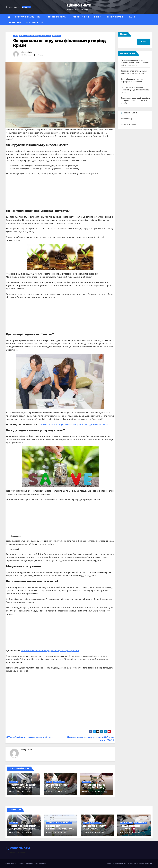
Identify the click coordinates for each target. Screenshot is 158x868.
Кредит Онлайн (116, 17)
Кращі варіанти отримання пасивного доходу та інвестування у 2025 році (135, 90)
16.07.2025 (52, 833)
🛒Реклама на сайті (35, 22)
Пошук (124, 34)
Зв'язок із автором (128, 125)
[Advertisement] (60, 193)
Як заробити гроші (140, 823)
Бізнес (98, 17)
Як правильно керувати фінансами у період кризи (59, 43)
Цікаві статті (14, 22)
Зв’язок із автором (145, 863)
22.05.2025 (89, 833)
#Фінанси (40, 55)
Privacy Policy (127, 119)
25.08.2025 (16, 833)
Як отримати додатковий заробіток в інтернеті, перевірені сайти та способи (135, 101)
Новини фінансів (45, 36)
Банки (133, 17)
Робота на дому (81, 17)
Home (109, 863)
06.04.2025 (126, 833)
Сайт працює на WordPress (15, 863)
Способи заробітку (57, 17)
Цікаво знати (79, 5)
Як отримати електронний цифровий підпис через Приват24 (50, 651)
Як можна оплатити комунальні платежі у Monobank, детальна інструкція (73, 424)
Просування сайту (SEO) (28, 17)
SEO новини (50, 823)
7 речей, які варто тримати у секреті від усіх (29, 737)
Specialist (28, 52)
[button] (152, 20)
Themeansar (41, 863)
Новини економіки (32, 36)
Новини (22, 36)
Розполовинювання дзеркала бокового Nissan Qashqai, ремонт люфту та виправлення (135, 63)
